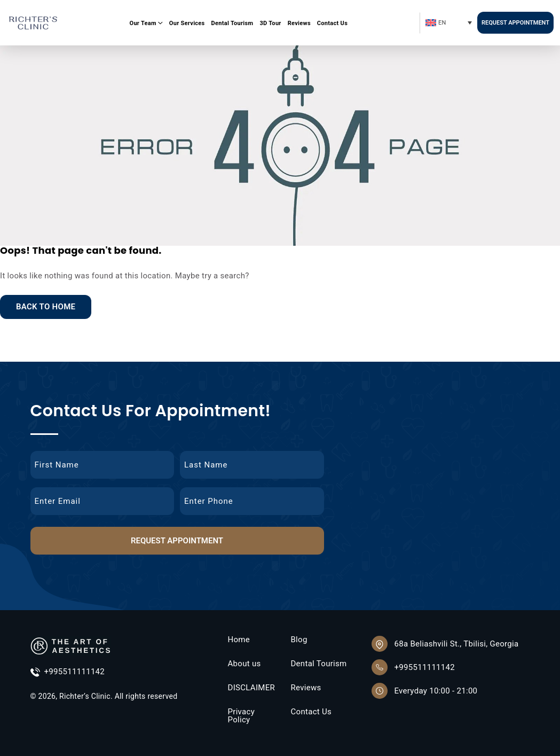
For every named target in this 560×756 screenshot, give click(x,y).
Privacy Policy (241, 716)
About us (244, 664)
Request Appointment (515, 23)
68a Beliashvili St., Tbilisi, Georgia (456, 644)
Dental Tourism (232, 23)
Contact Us (332, 23)
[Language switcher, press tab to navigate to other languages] (448, 23)
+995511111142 (68, 672)
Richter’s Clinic (85, 696)
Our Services (187, 23)
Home (239, 640)
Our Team (143, 23)
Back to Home (46, 307)
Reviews (299, 23)
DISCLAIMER (251, 688)
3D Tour (270, 23)
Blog (299, 640)
